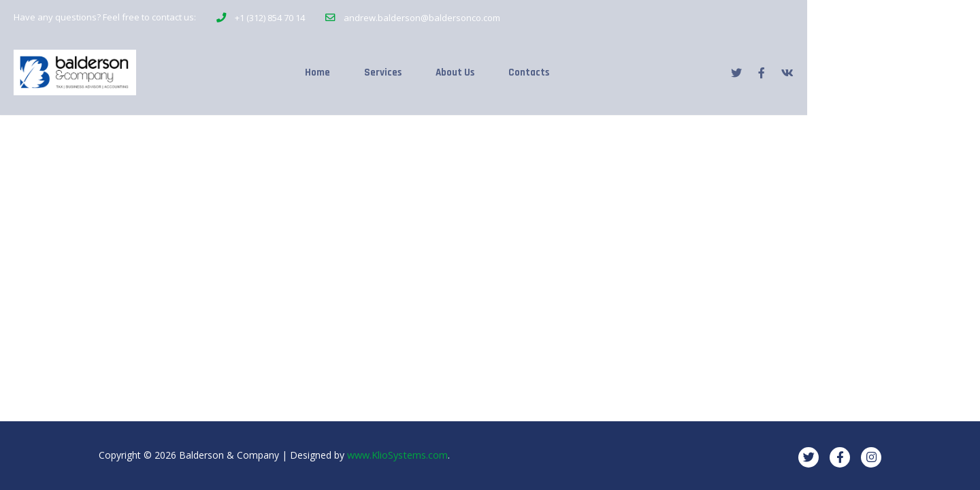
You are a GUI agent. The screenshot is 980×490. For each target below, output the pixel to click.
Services (465, 69)
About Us (543, 69)
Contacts (622, 69)
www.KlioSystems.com (397, 455)
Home (394, 69)
